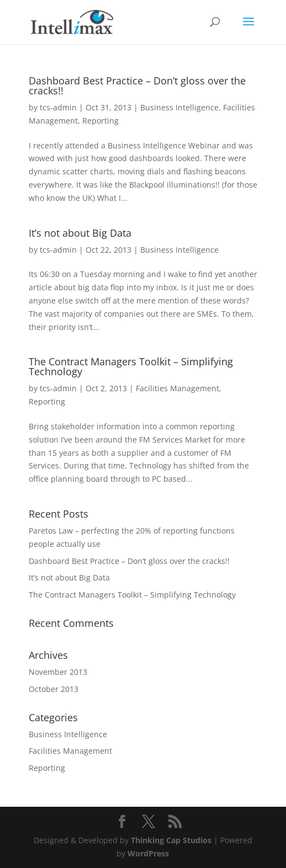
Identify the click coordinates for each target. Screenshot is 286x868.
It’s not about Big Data (80, 233)
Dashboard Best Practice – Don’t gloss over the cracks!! (137, 86)
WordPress (148, 853)
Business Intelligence (179, 107)
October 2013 (54, 689)
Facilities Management (178, 388)
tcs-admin (58, 107)
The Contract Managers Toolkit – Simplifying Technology (131, 366)
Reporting (100, 121)
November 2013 (58, 672)
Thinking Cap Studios (171, 840)
